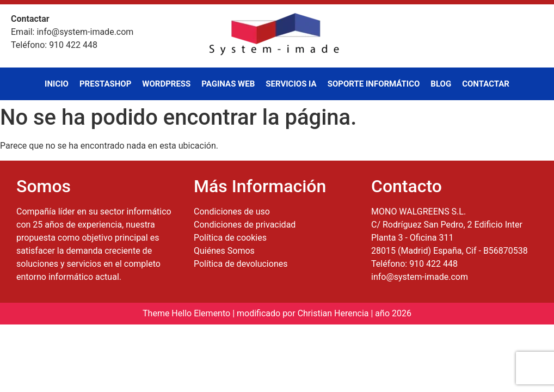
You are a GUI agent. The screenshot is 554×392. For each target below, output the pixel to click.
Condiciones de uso (232, 212)
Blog (441, 84)
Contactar (486, 84)
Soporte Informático (374, 84)
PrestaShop (105, 84)
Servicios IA (291, 84)
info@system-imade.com (420, 277)
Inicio (57, 84)
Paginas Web (228, 84)
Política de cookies (230, 238)
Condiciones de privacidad (245, 225)
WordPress (166, 84)
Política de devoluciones (241, 264)
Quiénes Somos (224, 251)
